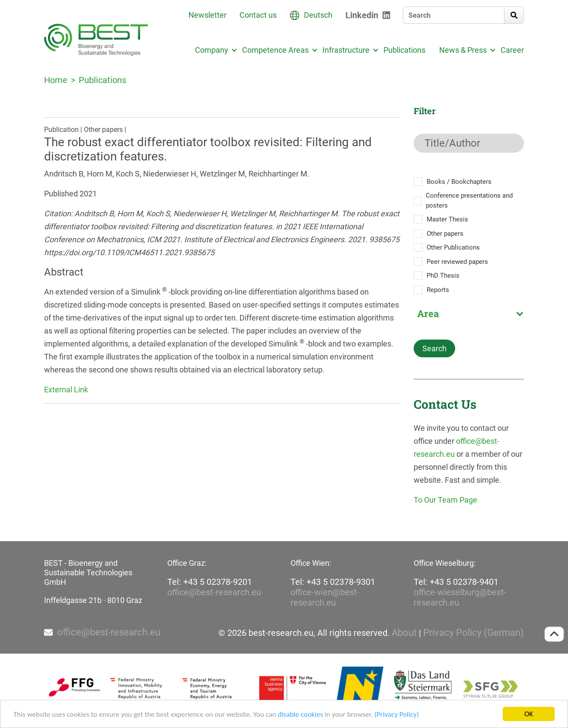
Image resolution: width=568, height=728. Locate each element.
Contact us (258, 15)
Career (512, 50)
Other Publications (453, 247)
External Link (66, 390)
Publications (404, 50)
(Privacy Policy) (397, 714)
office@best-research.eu (214, 592)
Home (56, 80)
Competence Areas (275, 50)
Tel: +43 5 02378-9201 (210, 582)
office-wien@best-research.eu (325, 597)
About (404, 633)
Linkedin (362, 15)
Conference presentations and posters (469, 200)
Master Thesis (447, 219)
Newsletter (207, 15)
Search (434, 348)
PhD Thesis (443, 276)
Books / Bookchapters (459, 182)
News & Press (463, 50)
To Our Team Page (445, 500)
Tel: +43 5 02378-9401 (456, 582)
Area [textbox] (428, 314)
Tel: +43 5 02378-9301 (333, 582)
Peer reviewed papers (457, 262)
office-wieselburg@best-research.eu (460, 597)
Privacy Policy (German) (474, 633)
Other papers (445, 234)
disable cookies (300, 714)
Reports (438, 290)
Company (212, 50)
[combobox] (469, 314)
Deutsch (318, 15)
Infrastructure (346, 50)
